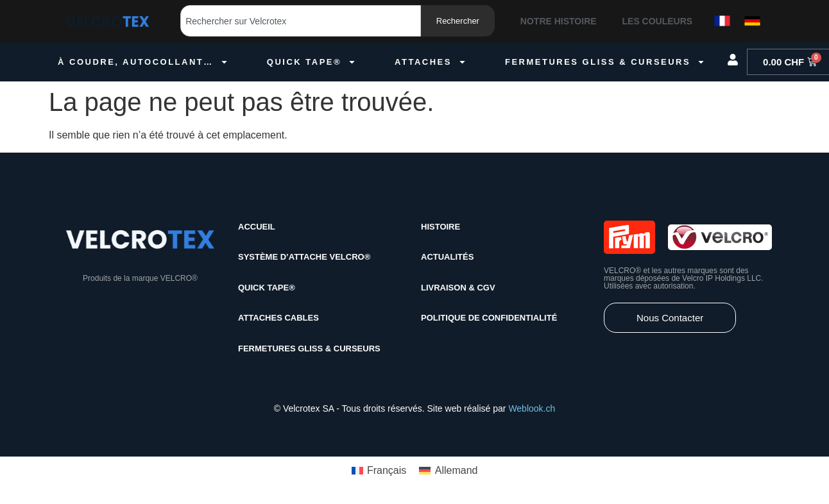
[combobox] (301, 21)
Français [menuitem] (387, 470)
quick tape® (312, 62)
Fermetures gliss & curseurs (605, 62)
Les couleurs (658, 21)
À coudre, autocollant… (143, 62)
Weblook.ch (532, 408)
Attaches (431, 62)
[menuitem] (379, 471)
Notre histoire (559, 21)
